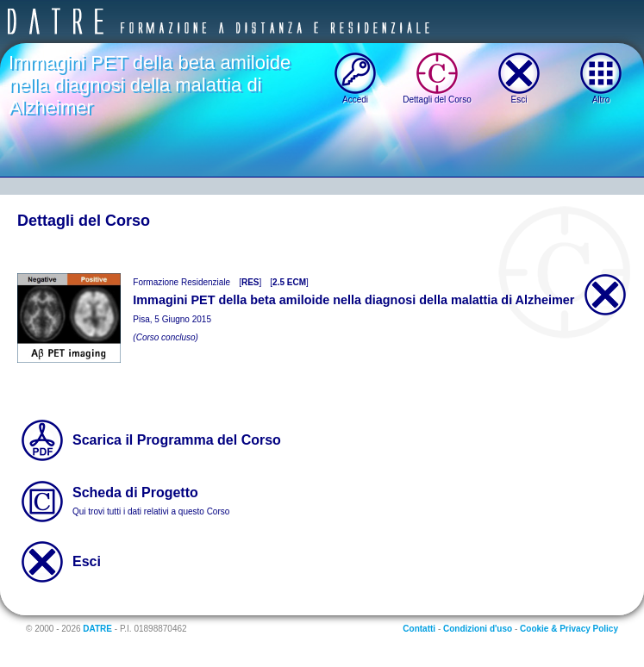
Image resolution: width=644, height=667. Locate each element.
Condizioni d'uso (478, 629)
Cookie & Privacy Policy (569, 629)
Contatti (419, 629)
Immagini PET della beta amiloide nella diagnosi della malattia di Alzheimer (150, 85)
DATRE (97, 629)
